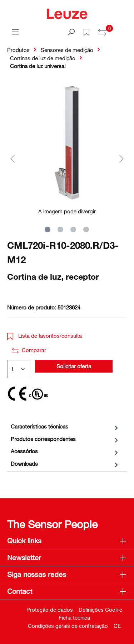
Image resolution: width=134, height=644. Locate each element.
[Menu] (15, 32)
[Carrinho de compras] (123, 29)
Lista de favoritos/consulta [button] (44, 336)
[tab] (65, 427)
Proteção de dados (50, 610)
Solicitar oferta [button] (74, 366)
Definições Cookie (100, 610)
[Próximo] (121, 158)
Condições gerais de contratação (68, 626)
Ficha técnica (74, 617)
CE (117, 626)
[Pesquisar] (71, 32)
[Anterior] (13, 158)
